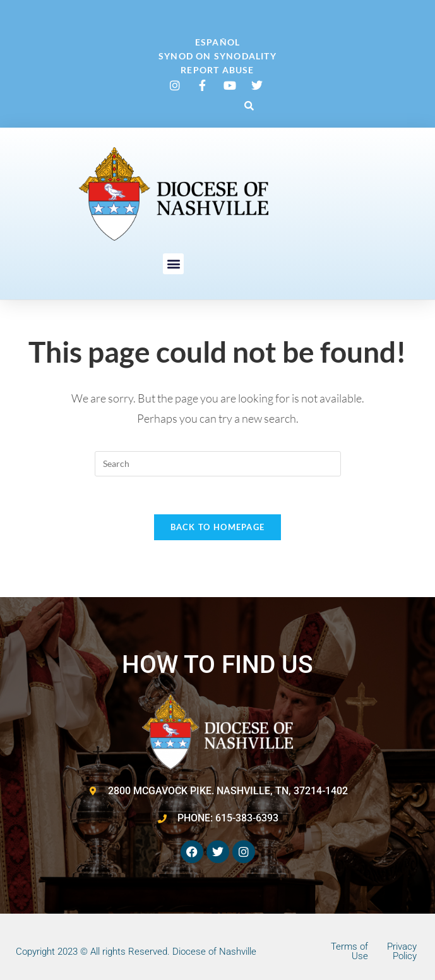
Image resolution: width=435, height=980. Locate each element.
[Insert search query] (218, 464)
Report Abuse (217, 70)
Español (217, 42)
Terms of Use (349, 951)
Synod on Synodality (217, 56)
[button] (249, 106)
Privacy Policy (402, 951)
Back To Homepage (218, 527)
